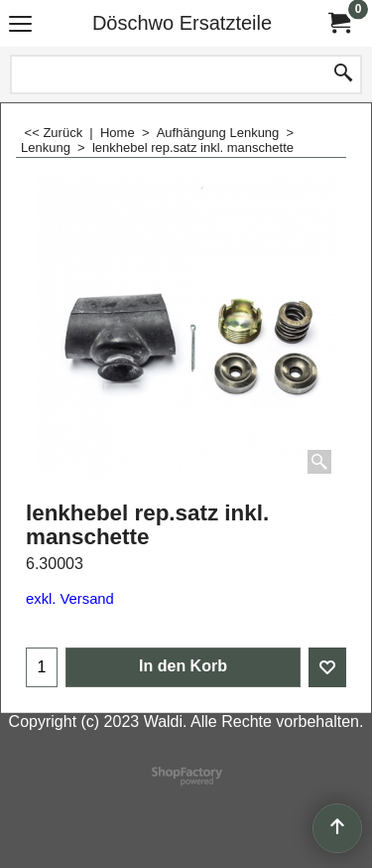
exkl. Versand (70, 599)
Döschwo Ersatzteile (182, 23)
